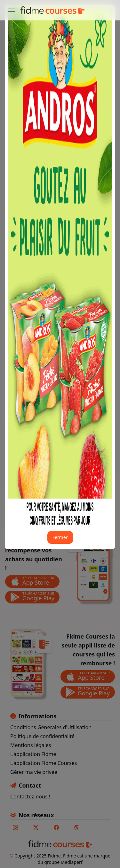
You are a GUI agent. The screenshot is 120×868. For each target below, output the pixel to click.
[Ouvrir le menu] (12, 10)
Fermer (60, 537)
